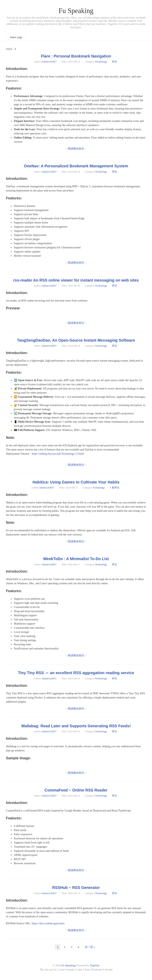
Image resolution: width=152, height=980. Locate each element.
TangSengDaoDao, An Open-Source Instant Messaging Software (76, 340)
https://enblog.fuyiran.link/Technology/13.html (58, 454)
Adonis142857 (49, 62)
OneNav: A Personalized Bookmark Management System (76, 166)
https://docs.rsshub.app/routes (48, 923)
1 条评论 (114, 488)
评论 (114, 62)
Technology (101, 62)
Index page (16, 37)
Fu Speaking (76, 11)
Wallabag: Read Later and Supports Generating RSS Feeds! (76, 726)
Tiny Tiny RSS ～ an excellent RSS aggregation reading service (76, 673)
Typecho (95, 965)
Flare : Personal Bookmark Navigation (76, 56)
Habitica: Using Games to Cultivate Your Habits (76, 482)
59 (92, 970)
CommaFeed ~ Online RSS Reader (76, 790)
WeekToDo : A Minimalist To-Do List (76, 559)
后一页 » (90, 947)
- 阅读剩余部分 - (76, 149)
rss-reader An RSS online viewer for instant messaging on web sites (76, 280)
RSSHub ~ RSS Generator (76, 888)
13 (76, 970)
